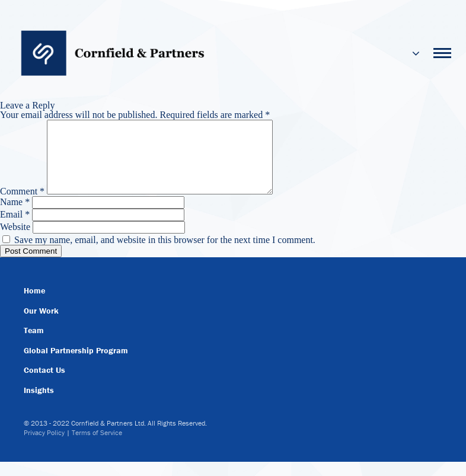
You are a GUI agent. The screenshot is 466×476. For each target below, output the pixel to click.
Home (34, 305)
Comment (22, 205)
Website (15, 241)
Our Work (41, 325)
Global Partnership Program (76, 365)
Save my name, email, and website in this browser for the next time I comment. (165, 254)
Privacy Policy (44, 447)
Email (15, 229)
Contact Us (44, 384)
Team (34, 344)
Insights (39, 404)
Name (15, 216)
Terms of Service (97, 447)
